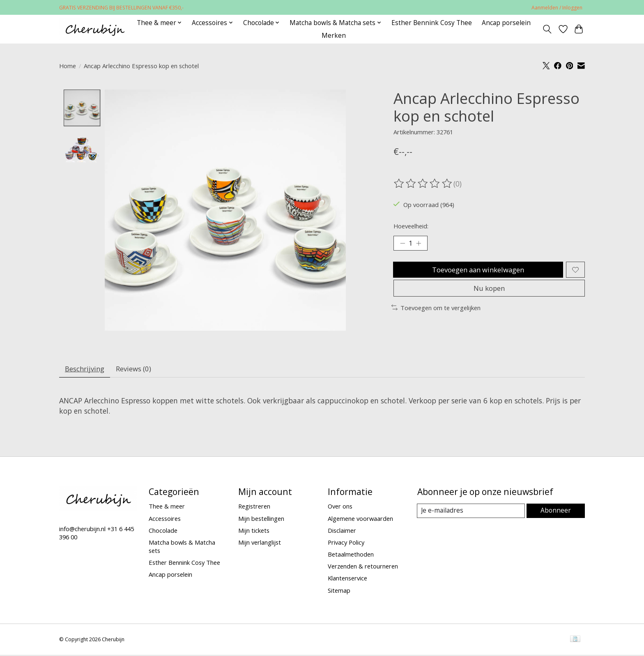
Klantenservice (347, 580)
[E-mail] (472, 513)
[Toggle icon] (547, 29)
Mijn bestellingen (261, 520)
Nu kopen (489, 293)
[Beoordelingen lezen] (423, 184)
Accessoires (165, 520)
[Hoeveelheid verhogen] (421, 244)
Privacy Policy (346, 544)
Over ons (340, 508)
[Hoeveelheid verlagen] (402, 244)
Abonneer (556, 513)
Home (68, 66)
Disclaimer (342, 532)
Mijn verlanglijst (260, 544)
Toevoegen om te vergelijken (436, 314)
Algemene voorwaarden (360, 520)
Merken (334, 36)
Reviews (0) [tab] (139, 370)
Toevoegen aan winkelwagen (477, 272)
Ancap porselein (506, 23)
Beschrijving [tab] (86, 370)
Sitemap (339, 592)
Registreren (254, 508)
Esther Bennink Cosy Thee (432, 23)
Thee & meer (167, 508)
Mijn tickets (254, 532)
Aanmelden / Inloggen (557, 8)
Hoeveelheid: (411, 226)
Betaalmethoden (351, 556)
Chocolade (163, 532)
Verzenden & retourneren (363, 568)
